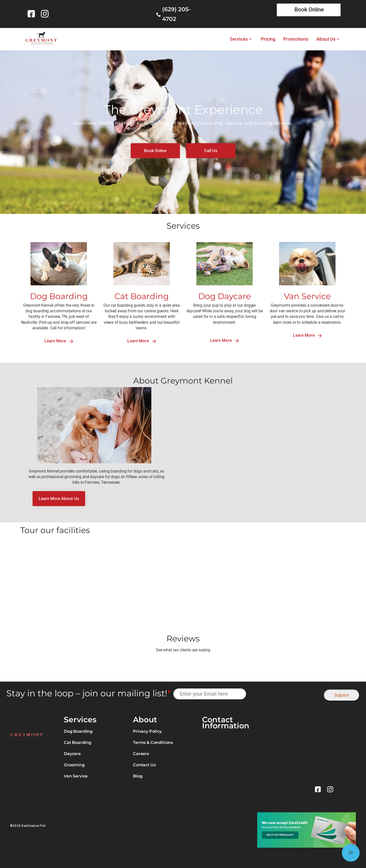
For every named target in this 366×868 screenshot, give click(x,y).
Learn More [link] (59, 341)
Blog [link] (138, 776)
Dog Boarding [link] (78, 731)
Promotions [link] (296, 39)
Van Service (307, 296)
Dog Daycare (225, 296)
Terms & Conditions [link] (153, 742)
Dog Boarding (59, 296)
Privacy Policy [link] (147, 731)
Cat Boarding (142, 296)
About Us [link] (326, 39)
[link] (32, 14)
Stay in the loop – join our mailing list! (88, 693)
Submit (342, 695)
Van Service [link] (76, 776)
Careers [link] (141, 754)
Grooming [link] (74, 765)
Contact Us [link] (144, 765)
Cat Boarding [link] (78, 742)
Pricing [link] (268, 39)
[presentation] (285, 694)
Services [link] (239, 39)
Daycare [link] (72, 754)
